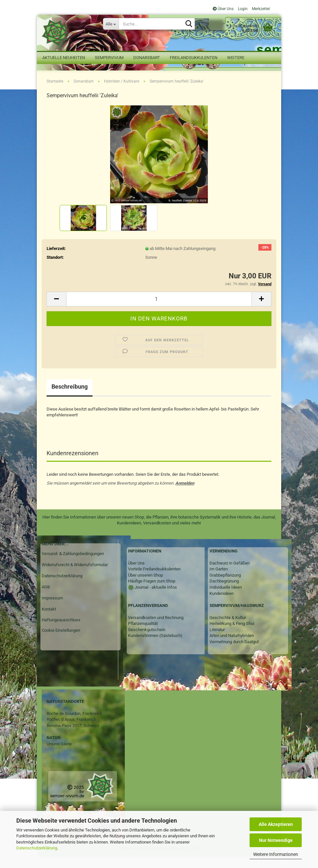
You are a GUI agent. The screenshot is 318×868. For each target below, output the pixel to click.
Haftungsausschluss (61, 632)
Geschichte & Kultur (228, 629)
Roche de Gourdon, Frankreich (74, 725)
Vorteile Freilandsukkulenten (154, 581)
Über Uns (223, 9)
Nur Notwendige (276, 840)
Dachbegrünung (224, 593)
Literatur (217, 641)
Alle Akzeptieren (276, 824)
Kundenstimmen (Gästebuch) (155, 647)
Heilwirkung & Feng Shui (232, 635)
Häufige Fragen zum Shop (152, 593)
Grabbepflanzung (225, 587)
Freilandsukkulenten (194, 58)
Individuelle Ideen (226, 599)
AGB (46, 598)
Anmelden (185, 495)
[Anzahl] (159, 310)
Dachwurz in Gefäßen (230, 574)
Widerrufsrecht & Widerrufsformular (75, 576)
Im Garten (219, 581)
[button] (56, 310)
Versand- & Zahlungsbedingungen (73, 565)
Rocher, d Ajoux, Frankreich (71, 731)
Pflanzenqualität (143, 635)
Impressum (52, 609)
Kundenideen (222, 605)
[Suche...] (111, 24)
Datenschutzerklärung (37, 848)
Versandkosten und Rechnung (156, 629)
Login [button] (242, 9)
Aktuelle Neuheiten (64, 58)
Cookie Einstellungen (61, 642)
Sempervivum (109, 58)
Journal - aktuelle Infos (155, 599)
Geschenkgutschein (147, 641)
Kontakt (49, 620)
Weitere (236, 58)
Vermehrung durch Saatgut (234, 653)
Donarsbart (147, 58)
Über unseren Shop (145, 587)
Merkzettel (260, 9)
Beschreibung (70, 398)
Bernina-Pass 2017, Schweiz (73, 737)
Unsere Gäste (59, 755)
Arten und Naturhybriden (232, 647)
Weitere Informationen (276, 854)
